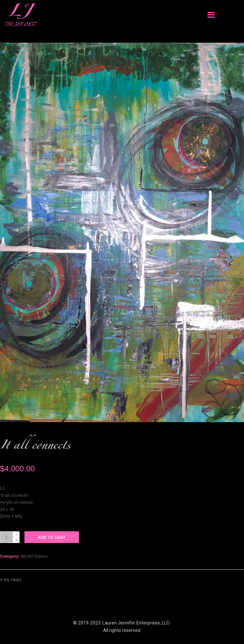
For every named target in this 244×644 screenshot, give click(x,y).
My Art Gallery (34, 556)
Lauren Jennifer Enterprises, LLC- (137, 623)
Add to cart (52, 537)
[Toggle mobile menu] (211, 15)
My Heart (11, 580)
